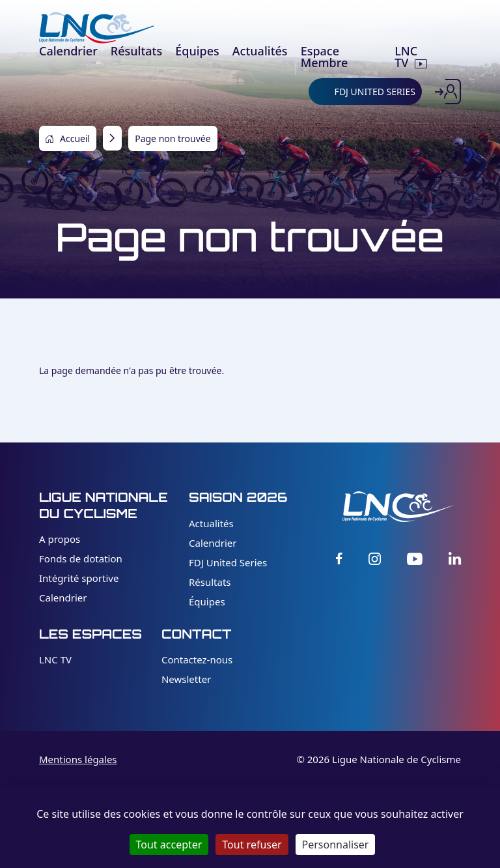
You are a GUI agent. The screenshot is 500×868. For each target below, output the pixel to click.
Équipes (207, 601)
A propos (60, 539)
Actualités (211, 523)
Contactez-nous (197, 659)
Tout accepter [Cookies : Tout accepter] (169, 845)
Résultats (210, 582)
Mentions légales (78, 759)
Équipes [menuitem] (197, 51)
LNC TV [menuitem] (406, 57)
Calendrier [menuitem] (68, 51)
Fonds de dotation (81, 558)
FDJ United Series (228, 562)
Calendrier (63, 598)
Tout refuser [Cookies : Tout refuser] (252, 845)
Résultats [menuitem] (136, 51)
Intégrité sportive (79, 578)
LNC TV (55, 659)
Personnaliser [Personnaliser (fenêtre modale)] (336, 845)
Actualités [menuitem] (260, 51)
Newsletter (186, 679)
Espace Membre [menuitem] (325, 57)
